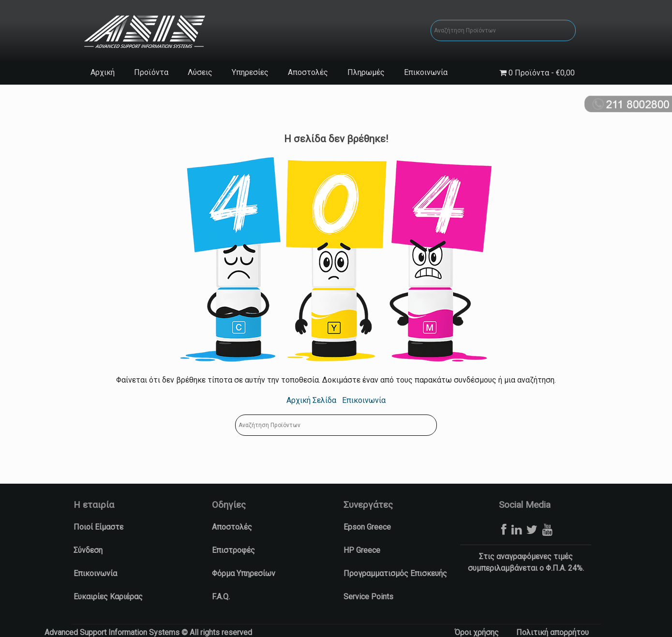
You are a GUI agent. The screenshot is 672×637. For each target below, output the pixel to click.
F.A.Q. (221, 597)
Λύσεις (200, 72)
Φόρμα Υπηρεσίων (244, 573)
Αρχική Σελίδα (311, 400)
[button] (12, 625)
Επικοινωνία (426, 72)
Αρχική (103, 72)
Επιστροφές (233, 550)
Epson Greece (367, 527)
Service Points (368, 597)
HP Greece (362, 550)
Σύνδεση (88, 550)
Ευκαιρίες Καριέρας (108, 597)
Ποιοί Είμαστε (98, 527)
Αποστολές (308, 72)
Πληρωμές (366, 72)
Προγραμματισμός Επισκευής (395, 573)
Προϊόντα (151, 72)
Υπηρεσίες (250, 72)
